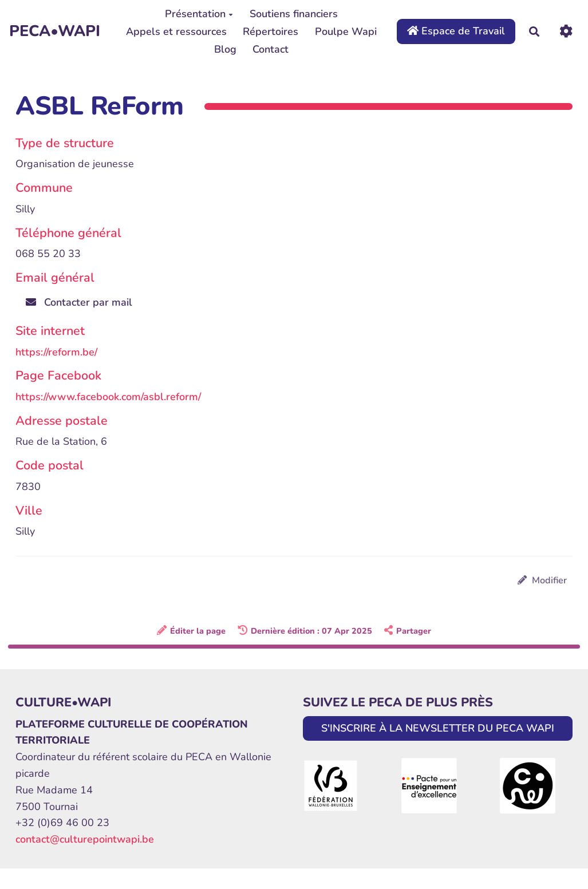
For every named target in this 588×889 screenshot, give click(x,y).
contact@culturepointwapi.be (85, 839)
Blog (225, 49)
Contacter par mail (79, 302)
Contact (271, 49)
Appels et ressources (176, 31)
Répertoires (271, 31)
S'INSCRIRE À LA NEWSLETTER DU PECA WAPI (438, 728)
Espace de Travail (456, 31)
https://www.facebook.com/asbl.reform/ (108, 397)
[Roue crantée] (566, 31)
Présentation (199, 14)
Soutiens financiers (294, 14)
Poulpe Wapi (346, 31)
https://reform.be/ (56, 352)
